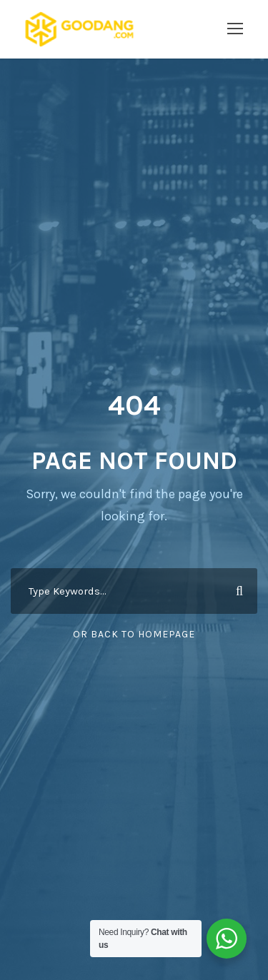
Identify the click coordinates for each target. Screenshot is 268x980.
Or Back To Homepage (134, 634)
